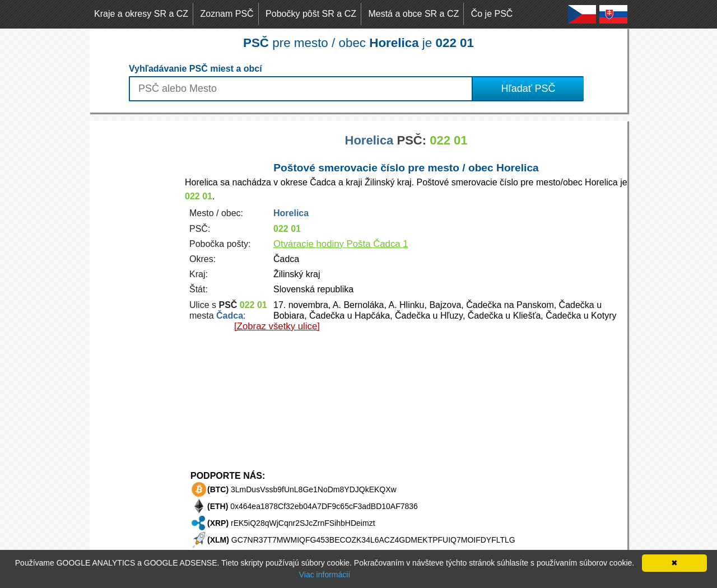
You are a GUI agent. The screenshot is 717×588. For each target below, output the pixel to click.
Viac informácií (325, 575)
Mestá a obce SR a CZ (413, 14)
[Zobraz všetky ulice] (277, 326)
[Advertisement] (134, 289)
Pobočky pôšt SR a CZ (311, 14)
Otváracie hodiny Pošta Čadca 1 (341, 244)
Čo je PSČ (492, 14)
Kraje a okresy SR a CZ (141, 14)
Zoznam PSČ (227, 14)
